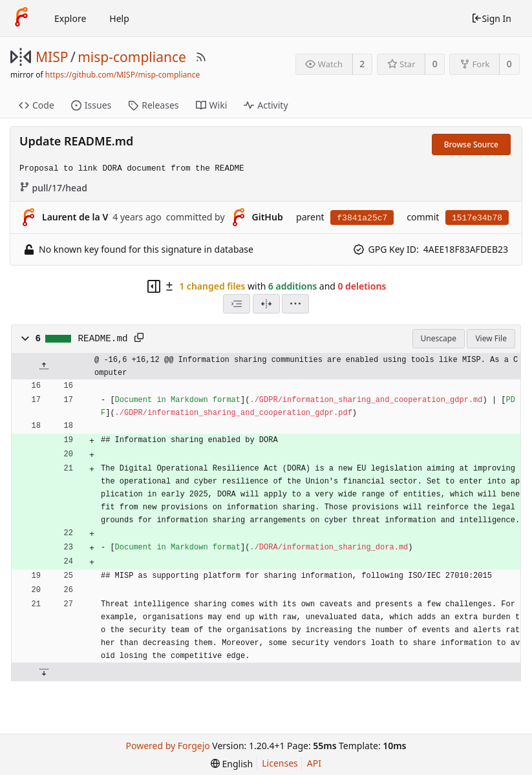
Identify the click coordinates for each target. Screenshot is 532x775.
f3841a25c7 (362, 218)
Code (37, 105)
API (314, 763)
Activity (266, 105)
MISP (52, 57)
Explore (70, 18)
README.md (103, 339)
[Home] (21, 18)
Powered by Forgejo (168, 746)
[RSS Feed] (201, 57)
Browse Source (471, 144)
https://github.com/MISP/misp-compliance (122, 75)
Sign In (491, 18)
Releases (153, 105)
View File (491, 338)
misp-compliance (132, 57)
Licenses (280, 763)
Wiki (212, 105)
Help (119, 18)
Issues (91, 105)
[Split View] (266, 304)
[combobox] (237, 304)
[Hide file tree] (154, 286)
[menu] (295, 304)
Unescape (439, 338)
